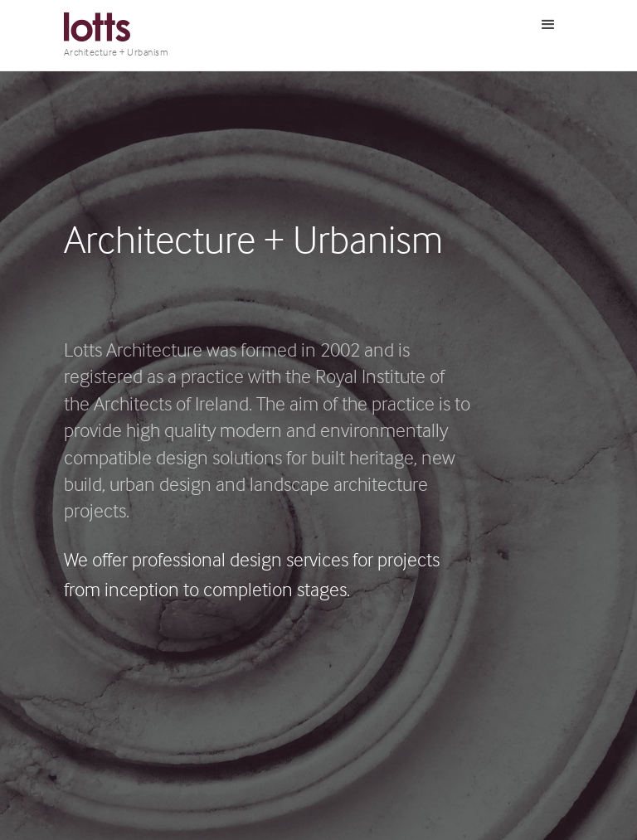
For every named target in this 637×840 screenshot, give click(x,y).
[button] (548, 25)
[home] (117, 35)
